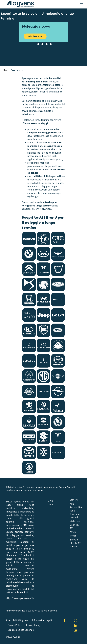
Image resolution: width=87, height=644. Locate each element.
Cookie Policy (15, 625)
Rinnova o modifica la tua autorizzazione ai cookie (31, 611)
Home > (7, 70)
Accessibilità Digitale (17, 620)
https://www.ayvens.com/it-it (20, 600)
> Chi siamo (51, 503)
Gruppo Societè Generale (21, 630)
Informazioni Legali (42, 620)
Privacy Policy (33, 625)
